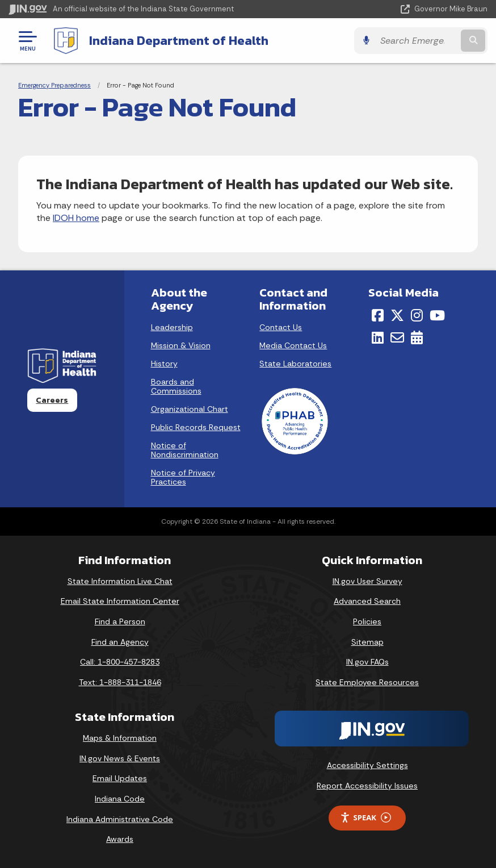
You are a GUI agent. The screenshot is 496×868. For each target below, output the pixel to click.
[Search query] (417, 41)
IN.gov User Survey (367, 581)
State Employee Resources (367, 682)
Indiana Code (120, 799)
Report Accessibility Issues (367, 786)
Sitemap (367, 642)
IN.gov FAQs (367, 662)
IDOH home (76, 218)
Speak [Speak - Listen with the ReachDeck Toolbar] (365, 818)
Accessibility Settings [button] (367, 765)
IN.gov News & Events (120, 758)
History (164, 364)
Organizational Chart (190, 409)
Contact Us (281, 327)
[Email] (397, 337)
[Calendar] (417, 337)
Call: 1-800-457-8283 (120, 662)
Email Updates (120, 778)
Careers (52, 400)
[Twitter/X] (397, 315)
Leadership (172, 327)
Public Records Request (196, 427)
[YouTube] (437, 315)
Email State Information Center (120, 601)
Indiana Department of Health (179, 40)
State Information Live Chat (120, 581)
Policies (367, 621)
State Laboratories (295, 364)
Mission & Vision (181, 345)
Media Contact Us (293, 345)
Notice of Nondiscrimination (185, 450)
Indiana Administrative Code (120, 819)
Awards (120, 839)
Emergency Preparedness (54, 85)
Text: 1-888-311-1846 (120, 682)
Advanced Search (367, 601)
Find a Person (120, 621)
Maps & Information (120, 738)
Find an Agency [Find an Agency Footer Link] (120, 642)
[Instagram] (417, 315)
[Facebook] (378, 315)
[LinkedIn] (378, 337)
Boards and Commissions (176, 386)
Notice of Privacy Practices (183, 477)
